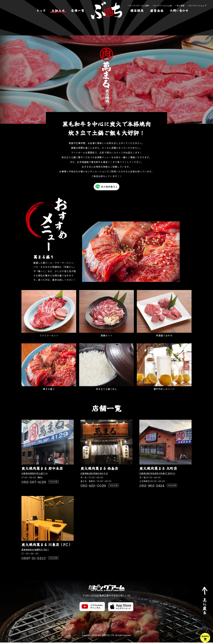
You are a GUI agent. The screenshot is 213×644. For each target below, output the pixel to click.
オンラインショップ (198, 6)
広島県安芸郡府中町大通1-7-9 (36, 473)
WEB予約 (55, 482)
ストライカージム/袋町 (139, 6)
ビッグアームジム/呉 (163, 6)
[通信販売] (137, 20)
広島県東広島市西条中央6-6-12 (96, 473)
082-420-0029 (93, 486)
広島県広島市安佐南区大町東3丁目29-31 (160, 473)
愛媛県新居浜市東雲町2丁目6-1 (37, 550)
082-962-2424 (152, 486)
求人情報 (180, 6)
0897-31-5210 (34, 559)
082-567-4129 (34, 482)
